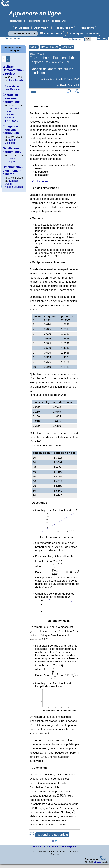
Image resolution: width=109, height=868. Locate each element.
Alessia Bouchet (68, 85)
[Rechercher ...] (74, 39)
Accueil (22, 28)
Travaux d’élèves (23, 34)
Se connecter (13, 38)
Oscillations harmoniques (12, 150)
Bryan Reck (11, 121)
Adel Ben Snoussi (10, 116)
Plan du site (38, 846)
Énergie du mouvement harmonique (11, 98)
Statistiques (51, 33)
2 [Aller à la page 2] (8, 59)
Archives (41, 28)
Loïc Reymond (13, 89)
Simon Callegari (11, 141)
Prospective (86, 28)
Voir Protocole (40, 181)
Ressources (63, 28)
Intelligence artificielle (82, 33)
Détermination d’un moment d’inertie (13, 170)
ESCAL (97, 862)
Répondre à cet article (52, 835)
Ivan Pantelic (16, 80)
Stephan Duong (12, 182)
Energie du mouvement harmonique (11, 129)
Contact (53, 846)
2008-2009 (67, 47)
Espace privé (68, 846)
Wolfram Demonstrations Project (13, 70)
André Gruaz (12, 86)
